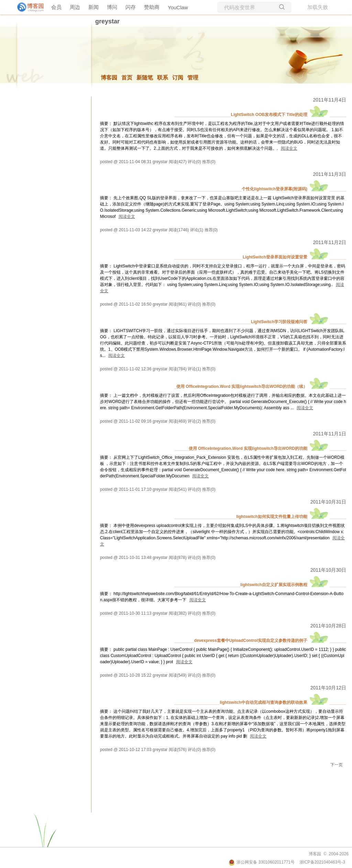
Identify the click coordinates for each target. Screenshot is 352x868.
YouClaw (178, 7)
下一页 (337, 765)
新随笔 (145, 78)
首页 (127, 78)
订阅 (178, 78)
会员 (56, 7)
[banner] (27, 7)
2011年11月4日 (329, 100)
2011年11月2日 (329, 242)
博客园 (109, 78)
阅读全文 (289, 148)
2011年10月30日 (328, 570)
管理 (193, 78)
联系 (163, 78)
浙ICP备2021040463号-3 (322, 862)
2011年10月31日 (328, 502)
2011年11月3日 (329, 174)
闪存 (131, 7)
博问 (112, 7)
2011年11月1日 (329, 434)
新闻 (93, 7)
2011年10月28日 (328, 626)
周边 (75, 7)
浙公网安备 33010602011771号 (262, 862)
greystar (107, 21)
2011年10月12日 (328, 688)
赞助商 (152, 7)
